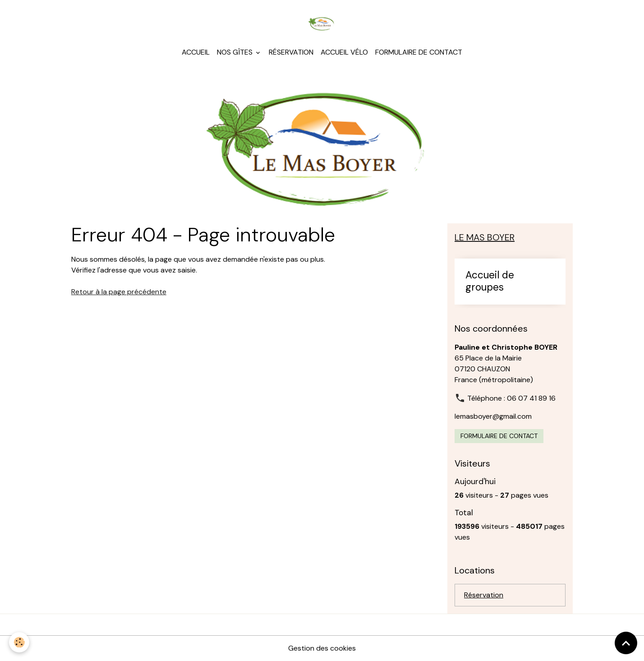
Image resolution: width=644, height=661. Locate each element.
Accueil (196, 52)
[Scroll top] (626, 643)
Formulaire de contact (419, 52)
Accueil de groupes (490, 282)
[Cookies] (19, 642)
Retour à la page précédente (119, 292)
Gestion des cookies (322, 648)
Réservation (291, 52)
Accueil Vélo (344, 52)
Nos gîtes (236, 52)
